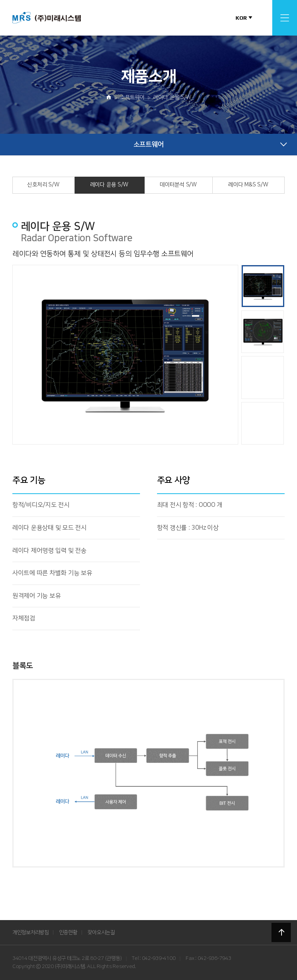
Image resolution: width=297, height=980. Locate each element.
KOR (241, 18)
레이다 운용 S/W (172, 97)
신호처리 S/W (43, 185)
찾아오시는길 (101, 932)
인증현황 (68, 932)
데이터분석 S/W (178, 185)
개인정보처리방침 (31, 932)
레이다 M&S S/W (248, 185)
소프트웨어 (132, 97)
